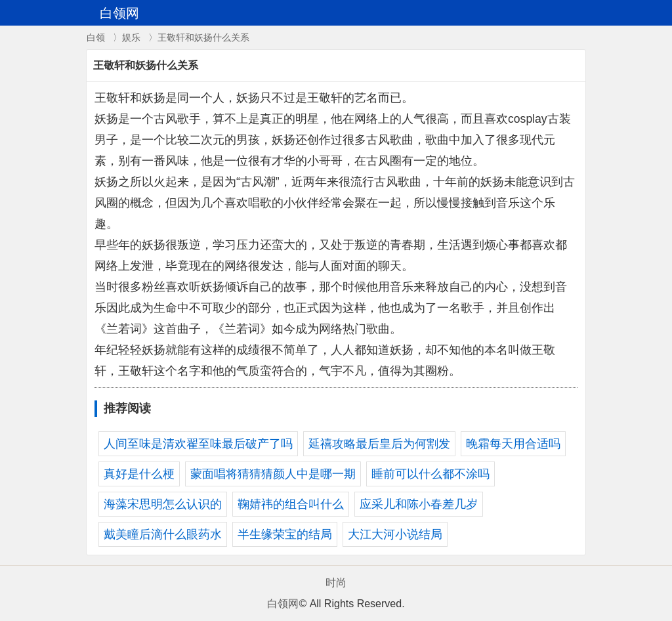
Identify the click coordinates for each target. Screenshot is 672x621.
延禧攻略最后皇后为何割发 (379, 444)
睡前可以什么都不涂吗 (430, 474)
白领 (96, 37)
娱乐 (131, 37)
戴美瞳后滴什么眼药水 (163, 534)
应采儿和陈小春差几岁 (419, 504)
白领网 (283, 604)
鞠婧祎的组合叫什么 (291, 504)
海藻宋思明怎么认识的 (163, 504)
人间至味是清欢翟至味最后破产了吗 (198, 444)
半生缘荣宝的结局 (285, 534)
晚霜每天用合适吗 (513, 444)
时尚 (336, 583)
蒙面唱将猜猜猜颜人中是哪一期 (273, 474)
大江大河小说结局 (395, 534)
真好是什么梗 (139, 474)
